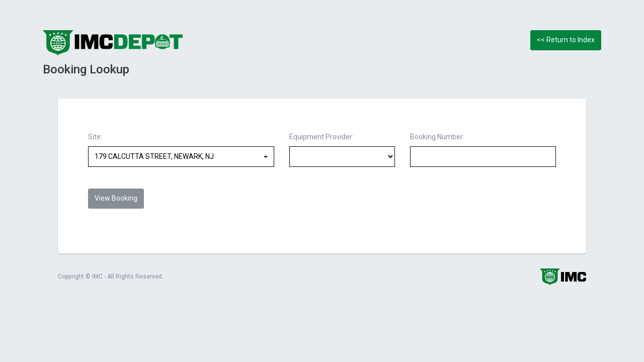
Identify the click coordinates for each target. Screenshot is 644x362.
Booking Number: (437, 137)
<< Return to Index (566, 40)
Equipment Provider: (321, 137)
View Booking (116, 198)
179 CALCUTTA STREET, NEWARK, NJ (154, 156)
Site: (95, 137)
